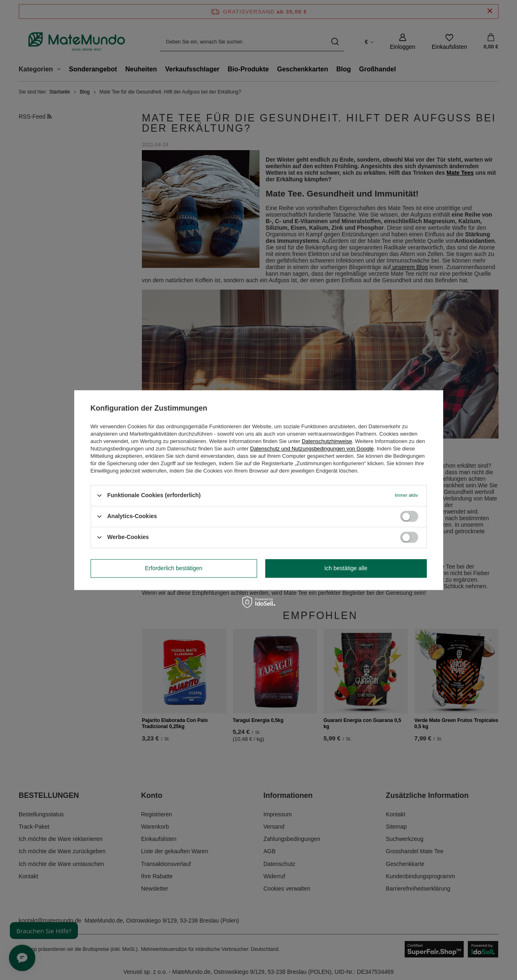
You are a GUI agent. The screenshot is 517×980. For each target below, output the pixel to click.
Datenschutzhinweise (327, 441)
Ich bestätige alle (346, 568)
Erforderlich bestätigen (173, 568)
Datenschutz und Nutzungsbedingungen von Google (312, 449)
